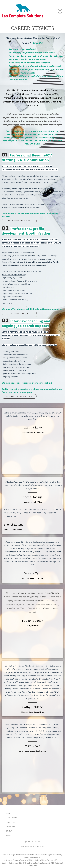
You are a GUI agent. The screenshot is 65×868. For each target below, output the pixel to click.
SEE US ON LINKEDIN (19, 313)
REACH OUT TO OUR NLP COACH (19, 396)
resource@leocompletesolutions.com (32, 846)
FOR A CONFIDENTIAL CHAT (19, 221)
